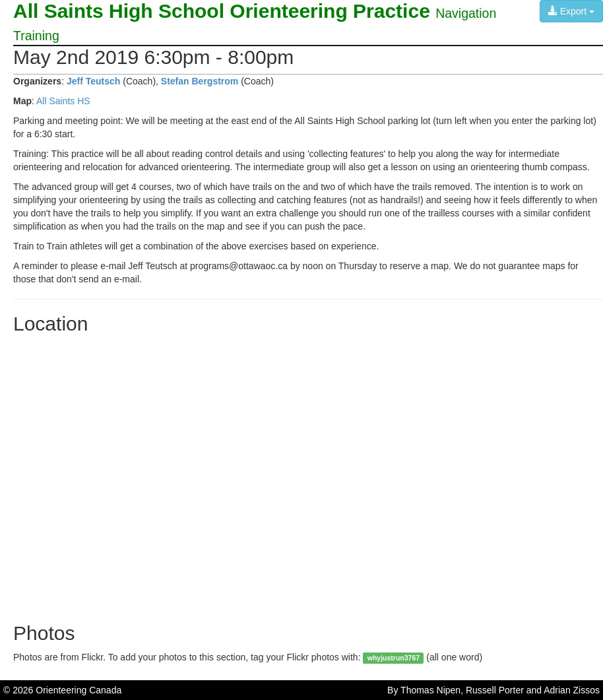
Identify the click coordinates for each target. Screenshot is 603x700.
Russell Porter (495, 690)
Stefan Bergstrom (200, 81)
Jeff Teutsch (93, 81)
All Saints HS (63, 101)
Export (571, 11)
